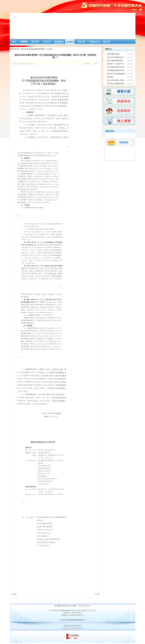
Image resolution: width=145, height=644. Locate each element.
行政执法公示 (95, 42)
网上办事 (35, 42)
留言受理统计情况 (113, 54)
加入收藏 (73, 606)
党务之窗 (81, 42)
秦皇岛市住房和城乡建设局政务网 (33, 49)
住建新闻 (24, 42)
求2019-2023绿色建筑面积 (116, 74)
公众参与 (70, 42)
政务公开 (107, 42)
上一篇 (14, 594)
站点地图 (58, 606)
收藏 (95, 64)
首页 (14, 42)
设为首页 (65, 606)
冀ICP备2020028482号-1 (77, 620)
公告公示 (47, 42)
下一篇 (97, 594)
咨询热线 (110, 77)
